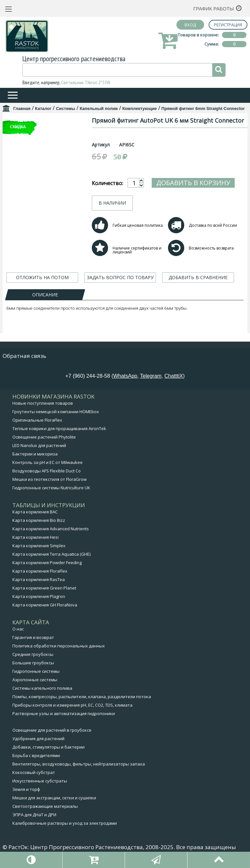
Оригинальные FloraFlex (37, 427)
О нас (18, 635)
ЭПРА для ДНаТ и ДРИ (34, 821)
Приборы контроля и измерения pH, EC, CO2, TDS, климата (72, 712)
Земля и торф (26, 796)
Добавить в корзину (182, 200)
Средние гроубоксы (33, 661)
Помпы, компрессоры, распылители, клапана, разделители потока (82, 703)
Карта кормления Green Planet (44, 594)
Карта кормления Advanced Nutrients (51, 535)
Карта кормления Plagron (39, 603)
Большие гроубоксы (33, 669)
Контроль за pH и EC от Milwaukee (48, 469)
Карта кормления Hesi (35, 544)
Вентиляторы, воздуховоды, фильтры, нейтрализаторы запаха (79, 770)
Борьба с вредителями (36, 762)
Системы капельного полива (42, 695)
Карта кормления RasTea (39, 586)
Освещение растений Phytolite (44, 443)
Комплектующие (140, 108)
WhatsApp (125, 382)
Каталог (43, 108)
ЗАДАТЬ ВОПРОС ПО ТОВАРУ (120, 299)
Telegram (151, 382)
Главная (22, 108)
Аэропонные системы (35, 686)
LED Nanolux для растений (39, 452)
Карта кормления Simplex (39, 552)
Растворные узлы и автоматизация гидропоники (64, 720)
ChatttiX (174, 382)
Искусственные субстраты (40, 787)
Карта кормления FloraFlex (40, 577)
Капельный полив (99, 108)
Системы (66, 108)
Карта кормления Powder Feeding (47, 569)
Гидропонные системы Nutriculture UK (51, 494)
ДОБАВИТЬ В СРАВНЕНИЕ (198, 299)
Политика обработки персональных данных (59, 652)
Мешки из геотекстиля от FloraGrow (49, 486)
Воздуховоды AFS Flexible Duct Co (47, 477)
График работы (214, 9)
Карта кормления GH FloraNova (45, 611)
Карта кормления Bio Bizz (39, 527)
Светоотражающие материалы (45, 813)
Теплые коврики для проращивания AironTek (59, 435)
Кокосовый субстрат (34, 779)
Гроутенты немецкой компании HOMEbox (56, 418)
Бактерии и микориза (35, 460)
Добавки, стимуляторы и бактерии (49, 753)
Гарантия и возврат (33, 644)
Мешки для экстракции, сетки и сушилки (54, 804)
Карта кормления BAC (35, 518)
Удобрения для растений (38, 745)
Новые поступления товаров (43, 410)
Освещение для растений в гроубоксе (52, 737)
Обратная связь (24, 362)
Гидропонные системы (36, 678)
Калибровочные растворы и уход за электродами (65, 830)
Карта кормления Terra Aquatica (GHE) (51, 561)
